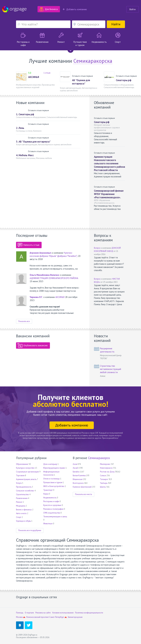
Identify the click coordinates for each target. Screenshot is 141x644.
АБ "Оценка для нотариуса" (81, 82)
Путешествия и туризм (53, 482)
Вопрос (97, 248)
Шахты (103, 487)
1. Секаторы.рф (25, 114)
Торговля (20, 475)
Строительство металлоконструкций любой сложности (111, 369)
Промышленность (24, 487)
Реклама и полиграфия (53, 509)
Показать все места (84, 494)
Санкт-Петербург (57, 617)
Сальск (103, 475)
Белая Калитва (79, 475)
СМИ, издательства (52, 513)
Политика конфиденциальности (89, 613)
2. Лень (20, 128)
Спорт (19, 517)
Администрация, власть (26, 479)
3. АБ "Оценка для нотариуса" (33, 142)
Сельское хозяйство (25, 491)
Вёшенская (78, 479)
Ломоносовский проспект (38, 617)
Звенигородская (75, 617)
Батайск (76, 472)
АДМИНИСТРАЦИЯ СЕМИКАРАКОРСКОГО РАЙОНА (54, 278)
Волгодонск (78, 483)
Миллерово (105, 464)
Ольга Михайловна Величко (44, 275)
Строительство (22, 494)
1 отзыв (47, 73)
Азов (75, 464)
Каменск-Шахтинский (82, 487)
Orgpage (14, 9)
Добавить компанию (75, 9)
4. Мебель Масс (25, 155)
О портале (29, 613)
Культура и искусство (25, 468)
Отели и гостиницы (52, 479)
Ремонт (19, 502)
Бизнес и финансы (24, 510)
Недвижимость (50, 498)
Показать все (24, 321)
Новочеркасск (106, 468)
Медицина (21, 506)
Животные (48, 524)
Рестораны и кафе (51, 501)
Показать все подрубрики (30, 530)
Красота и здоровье (52, 505)
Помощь (20, 613)
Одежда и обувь (23, 521)
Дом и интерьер (50, 464)
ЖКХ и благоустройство (54, 486)
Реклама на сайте (43, 613)
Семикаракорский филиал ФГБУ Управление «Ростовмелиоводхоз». (109, 194)
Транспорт (48, 490)
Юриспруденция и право (54, 468)
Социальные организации (27, 472)
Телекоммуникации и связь (55, 517)
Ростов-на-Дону (107, 472)
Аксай (75, 468)
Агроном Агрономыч (40, 253)
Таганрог (104, 479)
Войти (133, 9)
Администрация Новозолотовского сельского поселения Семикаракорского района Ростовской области (109, 163)
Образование (22, 464)
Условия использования (63, 613)
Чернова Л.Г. (36, 297)
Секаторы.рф (124, 80)
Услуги (19, 483)
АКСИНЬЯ (34, 77)
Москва (19, 617)
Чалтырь (104, 483)
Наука (46, 494)
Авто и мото (21, 513)
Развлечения (22, 498)
